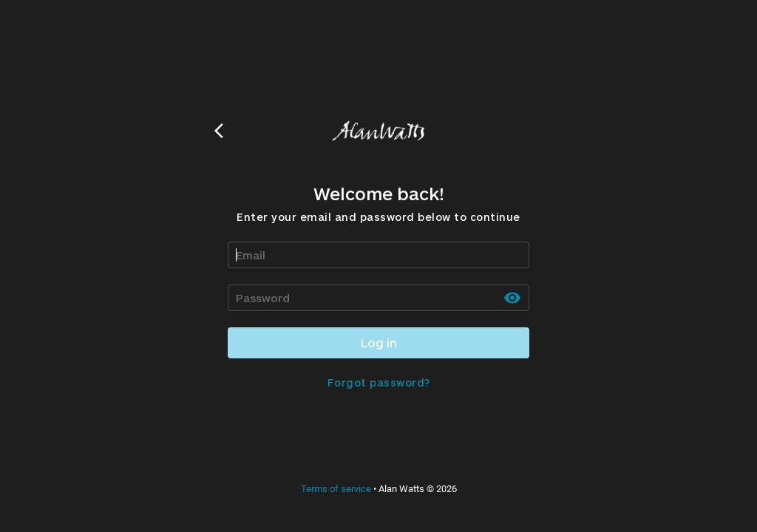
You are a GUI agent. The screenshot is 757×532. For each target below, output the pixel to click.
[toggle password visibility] (512, 298)
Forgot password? (379, 382)
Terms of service (336, 489)
